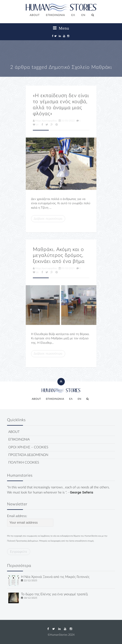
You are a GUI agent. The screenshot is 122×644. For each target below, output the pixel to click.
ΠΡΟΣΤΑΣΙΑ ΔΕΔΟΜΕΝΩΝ (28, 455)
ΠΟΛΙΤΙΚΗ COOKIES (24, 463)
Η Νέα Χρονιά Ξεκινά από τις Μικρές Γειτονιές (55, 577)
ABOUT (35, 15)
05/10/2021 (67, 268)
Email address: (30, 520)
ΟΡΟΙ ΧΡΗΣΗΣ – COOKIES (28, 447)
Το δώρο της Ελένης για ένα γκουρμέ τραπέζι (54, 594)
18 (36, 272)
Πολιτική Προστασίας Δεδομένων (23, 541)
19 (36, 125)
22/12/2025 (31, 581)
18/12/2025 (31, 598)
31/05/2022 (67, 121)
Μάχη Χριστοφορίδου (45, 121)
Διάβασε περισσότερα (48, 219)
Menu (61, 28)
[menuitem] (73, 15)
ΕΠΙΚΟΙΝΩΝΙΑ (55, 15)
